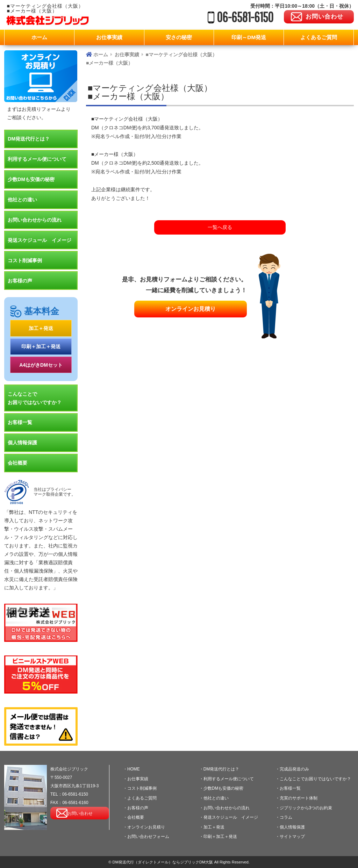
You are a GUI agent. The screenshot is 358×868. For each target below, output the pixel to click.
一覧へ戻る (220, 227)
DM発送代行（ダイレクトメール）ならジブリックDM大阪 (163, 862)
